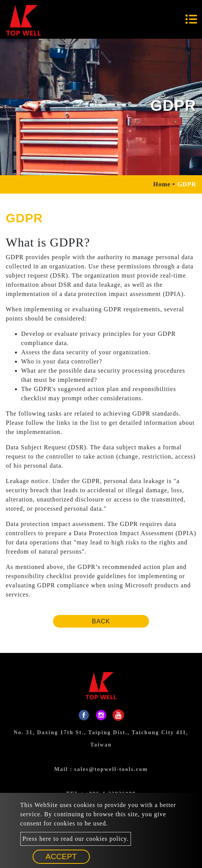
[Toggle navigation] (191, 19)
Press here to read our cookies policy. (76, 839)
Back (101, 621)
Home (162, 184)
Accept (61, 856)
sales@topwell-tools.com (111, 769)
